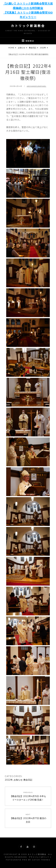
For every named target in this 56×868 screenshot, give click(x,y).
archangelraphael (37, 86)
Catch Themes (41, 860)
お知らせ (22, 48)
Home (11, 48)
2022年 (43, 48)
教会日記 (33, 48)
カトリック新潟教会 (28, 26)
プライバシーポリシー (39, 857)
